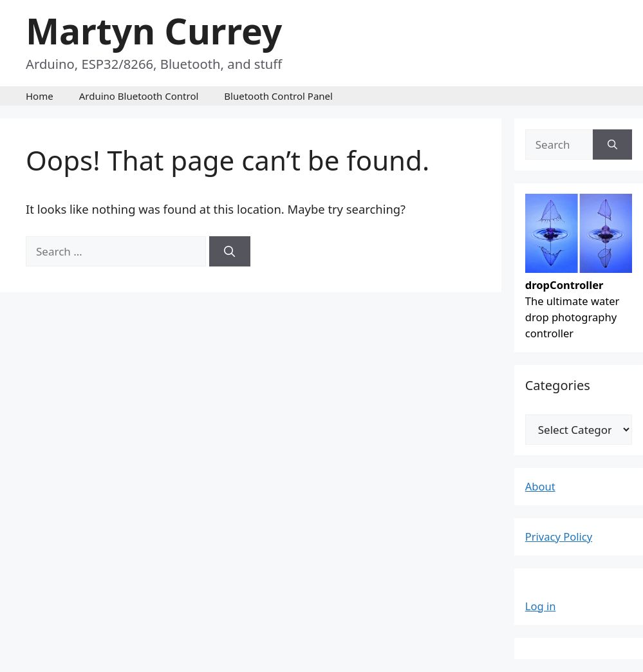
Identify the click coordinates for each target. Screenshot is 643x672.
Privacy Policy (559, 537)
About (540, 486)
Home (40, 96)
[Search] (230, 252)
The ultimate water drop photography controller (579, 301)
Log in (541, 606)
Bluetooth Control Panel (278, 96)
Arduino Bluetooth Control (139, 96)
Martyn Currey (154, 31)
